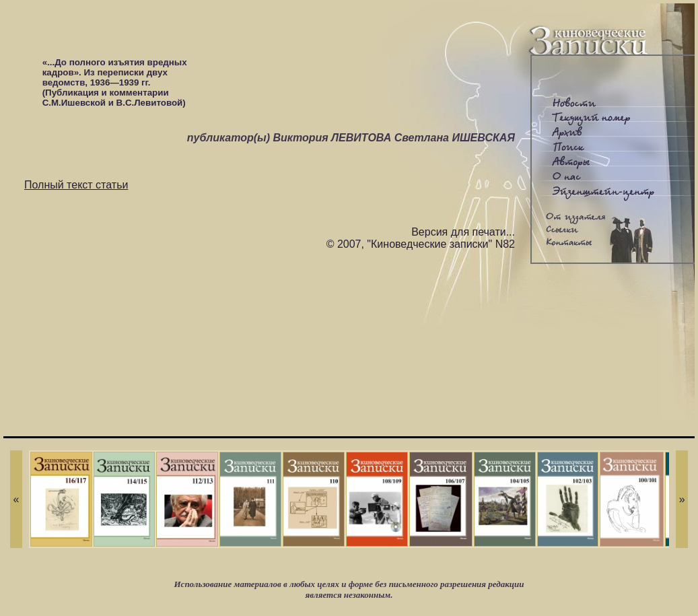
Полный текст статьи (76, 185)
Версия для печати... (463, 232)
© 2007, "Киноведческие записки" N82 (421, 244)
